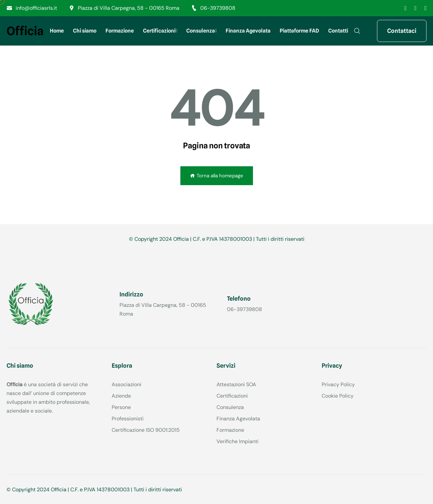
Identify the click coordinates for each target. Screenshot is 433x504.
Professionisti (128, 419)
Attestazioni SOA (236, 384)
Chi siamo (85, 31)
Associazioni (126, 384)
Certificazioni (159, 31)
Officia (25, 31)
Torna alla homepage (217, 176)
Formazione (120, 31)
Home (57, 31)
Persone (121, 407)
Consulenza (201, 31)
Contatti (338, 31)
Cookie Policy (338, 396)
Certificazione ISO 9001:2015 (146, 430)
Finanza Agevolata (248, 31)
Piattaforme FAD (299, 31)
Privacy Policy (338, 384)
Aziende (121, 396)
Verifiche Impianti (237, 441)
